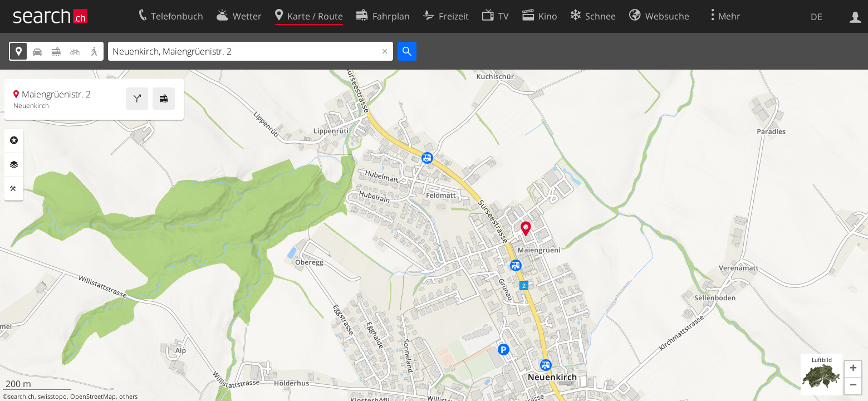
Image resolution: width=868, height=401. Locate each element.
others (128, 397)
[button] (853, 369)
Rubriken (14, 140)
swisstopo (52, 397)
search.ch (21, 397)
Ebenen (14, 165)
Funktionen (14, 189)
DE (816, 17)
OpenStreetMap (93, 397)
